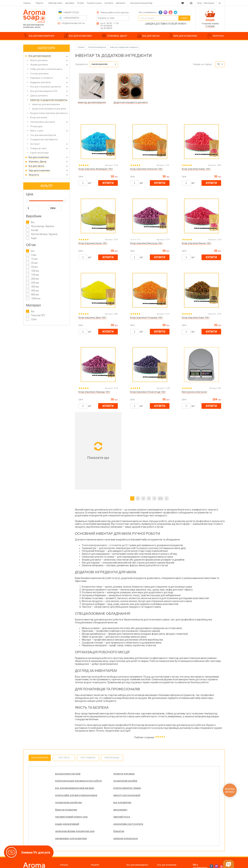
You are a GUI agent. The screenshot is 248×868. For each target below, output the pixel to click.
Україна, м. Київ (106, 18)
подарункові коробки (170, 774)
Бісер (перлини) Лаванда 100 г (94, 392)
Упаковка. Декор (135, 845)
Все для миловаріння (137, 841)
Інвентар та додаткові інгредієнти (124, 47)
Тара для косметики (136, 849)
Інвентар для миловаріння (92, 102)
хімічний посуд (98, 801)
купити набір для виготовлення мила (135, 785)
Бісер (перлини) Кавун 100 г (196, 169)
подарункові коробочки (68, 794)
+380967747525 (71, 12)
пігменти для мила (100, 774)
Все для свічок (165, 845)
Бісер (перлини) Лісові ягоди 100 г (148, 392)
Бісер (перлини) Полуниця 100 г (147, 318)
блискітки (95, 811)
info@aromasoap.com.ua (73, 23)
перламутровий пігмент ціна (69, 803)
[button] (104, 64)
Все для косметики (167, 841)
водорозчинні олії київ (68, 774)
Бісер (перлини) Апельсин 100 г (147, 169)
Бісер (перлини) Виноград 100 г (146, 243)
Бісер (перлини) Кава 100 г (196, 318)
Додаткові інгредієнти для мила (131, 102)
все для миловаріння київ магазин (70, 785)
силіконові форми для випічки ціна (68, 813)
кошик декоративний (136, 801)
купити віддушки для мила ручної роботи (139, 775)
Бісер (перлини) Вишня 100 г (197, 243)
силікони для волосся (171, 811)
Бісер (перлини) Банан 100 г (93, 243)
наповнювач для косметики (134, 813)
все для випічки (99, 794)
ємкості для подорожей (172, 784)
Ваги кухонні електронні (194, 392)
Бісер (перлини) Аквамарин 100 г (96, 169)
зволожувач (165, 794)
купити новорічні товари (103, 784)
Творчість (162, 849)
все (160, 498)
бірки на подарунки (135, 794)
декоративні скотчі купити (173, 801)
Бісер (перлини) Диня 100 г (92, 318)
